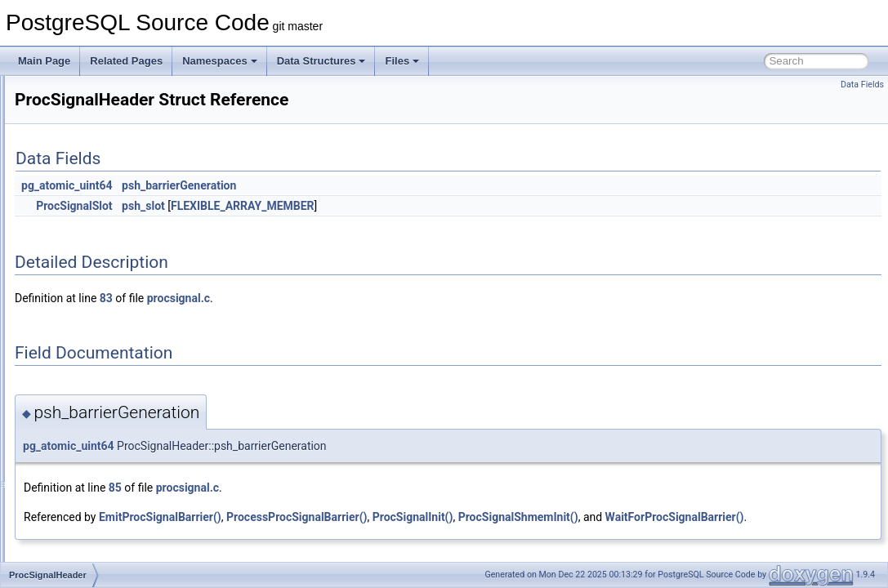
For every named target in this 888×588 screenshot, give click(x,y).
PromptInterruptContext (105, 470)
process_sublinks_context (110, 219)
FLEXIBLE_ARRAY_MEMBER (447, 206)
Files (402, 61)
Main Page (44, 61)
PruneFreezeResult (96, 542)
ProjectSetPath (87, 434)
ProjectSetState (88, 452)
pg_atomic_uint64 (271, 185)
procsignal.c (383, 298)
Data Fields (862, 85)
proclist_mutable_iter (99, 255)
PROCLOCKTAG (91, 309)
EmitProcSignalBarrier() (364, 517)
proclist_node (83, 273)
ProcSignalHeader (94, 327)
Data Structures (321, 61)
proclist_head (83, 237)
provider (71, 488)
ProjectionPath (86, 399)
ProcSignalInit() (617, 517)
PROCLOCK (81, 291)
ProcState (76, 363)
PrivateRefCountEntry (101, 147)
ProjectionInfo (84, 381)
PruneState (78, 560)
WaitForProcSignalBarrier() (297, 535)
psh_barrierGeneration (383, 185)
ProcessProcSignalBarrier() (501, 517)
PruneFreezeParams (99, 524)
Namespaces (220, 61)
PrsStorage (78, 506)
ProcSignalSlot (86, 345)
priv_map (74, 111)
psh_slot (348, 206)
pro (61, 165)
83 (310, 298)
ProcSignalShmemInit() (723, 517)
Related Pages (126, 61)
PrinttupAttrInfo (87, 93)
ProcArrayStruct (89, 201)
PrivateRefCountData (100, 129)
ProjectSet (76, 416)
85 (319, 488)
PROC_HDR (81, 183)
